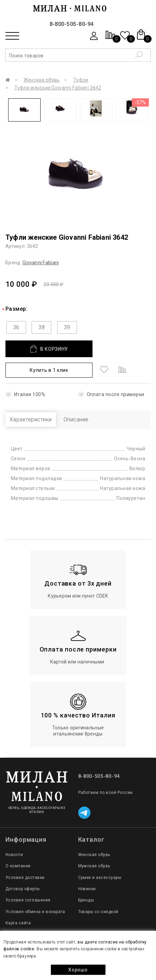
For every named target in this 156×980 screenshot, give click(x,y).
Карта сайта (18, 923)
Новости (14, 855)
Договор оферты (23, 889)
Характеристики (31, 419)
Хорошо (78, 970)
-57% (140, 102)
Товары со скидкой (98, 912)
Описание (76, 419)
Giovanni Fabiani (41, 263)
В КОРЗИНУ (49, 349)
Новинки (87, 889)
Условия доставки (25, 878)
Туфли (81, 80)
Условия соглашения (28, 900)
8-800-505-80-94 (72, 24)
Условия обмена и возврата (35, 912)
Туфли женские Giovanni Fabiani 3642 (58, 88)
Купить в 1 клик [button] (49, 370)
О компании (18, 866)
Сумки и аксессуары (100, 878)
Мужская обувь (94, 866)
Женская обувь (42, 80)
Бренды (86, 900)
